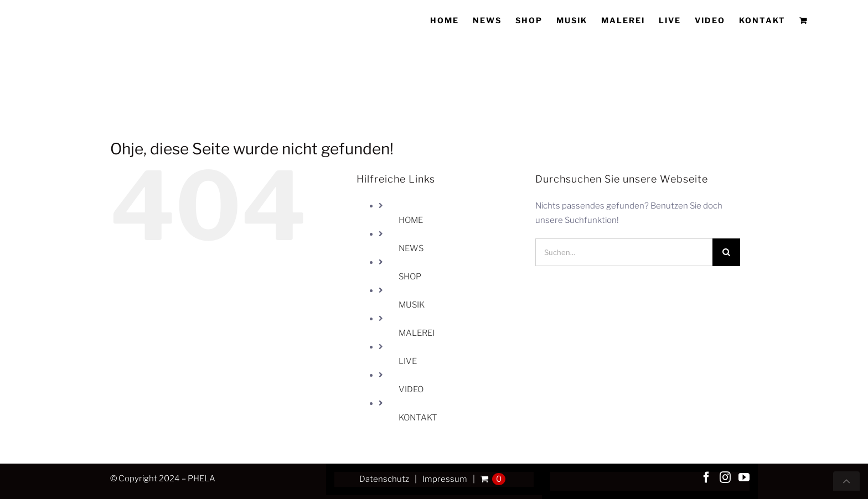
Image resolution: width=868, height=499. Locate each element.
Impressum (445, 479)
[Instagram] (725, 477)
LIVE (408, 361)
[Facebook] (706, 477)
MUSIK (412, 305)
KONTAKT (418, 418)
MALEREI (417, 333)
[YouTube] (744, 477)
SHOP (410, 277)
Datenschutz (384, 479)
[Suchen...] (624, 252)
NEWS (411, 248)
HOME (411, 220)
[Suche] (726, 252)
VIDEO (411, 389)
